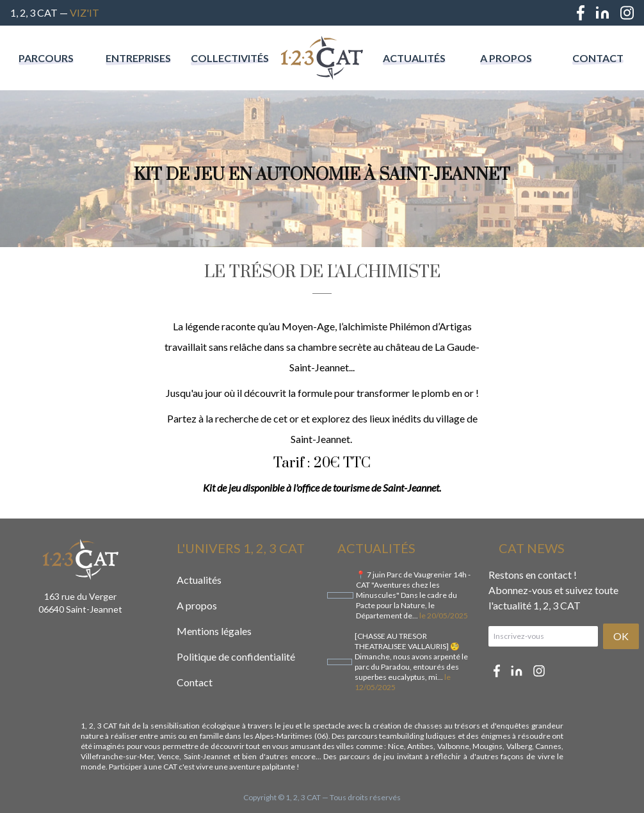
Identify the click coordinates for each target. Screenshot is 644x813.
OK (621, 636)
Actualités (414, 58)
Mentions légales (214, 631)
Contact (598, 58)
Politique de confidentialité (236, 656)
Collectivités (230, 58)
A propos (506, 58)
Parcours (46, 58)
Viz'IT (85, 12)
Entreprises (138, 58)
